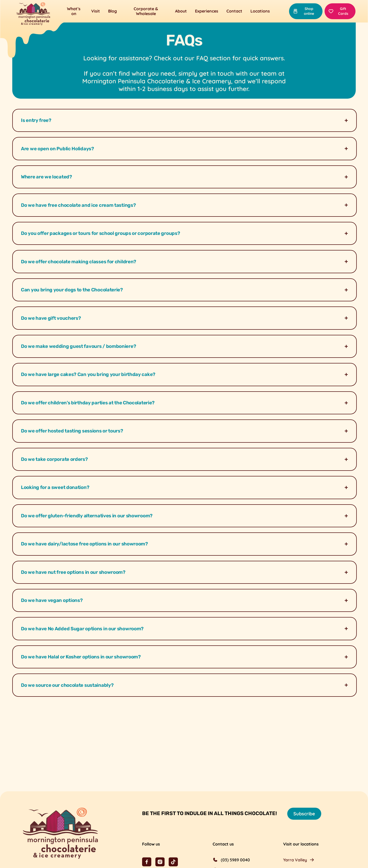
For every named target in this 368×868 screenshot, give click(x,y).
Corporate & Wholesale (146, 11)
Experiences (207, 11)
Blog (112, 11)
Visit (96, 11)
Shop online (303, 11)
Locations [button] (260, 11)
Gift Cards (338, 11)
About (181, 11)
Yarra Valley (295, 860)
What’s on (74, 11)
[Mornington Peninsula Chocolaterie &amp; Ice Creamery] (33, 14)
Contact (234, 11)
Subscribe (304, 814)
